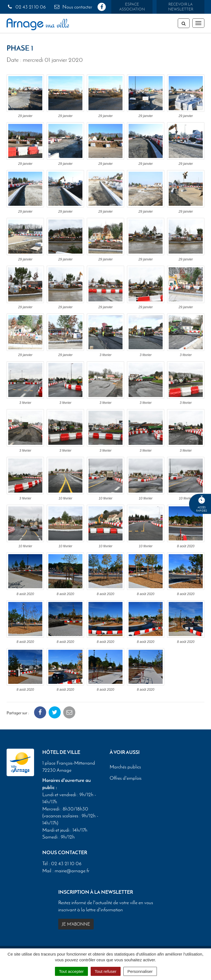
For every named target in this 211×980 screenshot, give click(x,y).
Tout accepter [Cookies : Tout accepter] (71, 971)
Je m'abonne (76, 924)
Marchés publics (125, 767)
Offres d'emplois (126, 778)
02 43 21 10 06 (26, 7)
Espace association (132, 7)
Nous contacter (73, 7)
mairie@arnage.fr (72, 871)
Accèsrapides (202, 504)
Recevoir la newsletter (181, 7)
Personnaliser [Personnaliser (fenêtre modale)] (140, 971)
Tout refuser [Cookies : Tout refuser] (106, 971)
